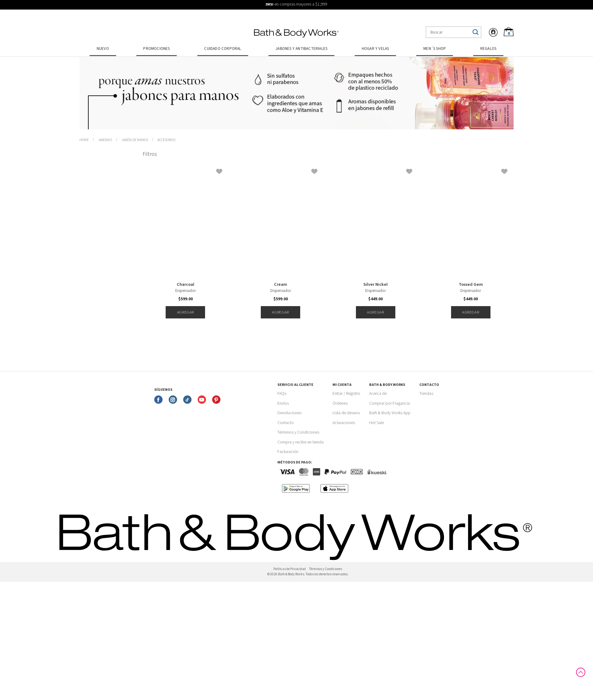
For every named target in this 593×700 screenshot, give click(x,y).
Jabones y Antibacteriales (301, 49)
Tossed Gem (471, 285)
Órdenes (340, 403)
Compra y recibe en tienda (301, 442)
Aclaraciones (344, 423)
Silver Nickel (375, 285)
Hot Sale (377, 423)
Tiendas (426, 394)
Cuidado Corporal (223, 49)
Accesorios (166, 140)
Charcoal (186, 285)
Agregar (186, 312)
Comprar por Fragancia (389, 403)
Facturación (288, 452)
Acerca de (378, 394)
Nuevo (103, 49)
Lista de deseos (346, 413)
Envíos (283, 403)
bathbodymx (84, 140)
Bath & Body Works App (390, 413)
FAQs (282, 394)
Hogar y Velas (375, 49)
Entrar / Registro (346, 394)
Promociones (156, 49)
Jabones (105, 140)
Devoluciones (289, 413)
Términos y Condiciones (298, 432)
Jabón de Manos (135, 140)
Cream (280, 285)
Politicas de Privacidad (290, 569)
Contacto (286, 423)
